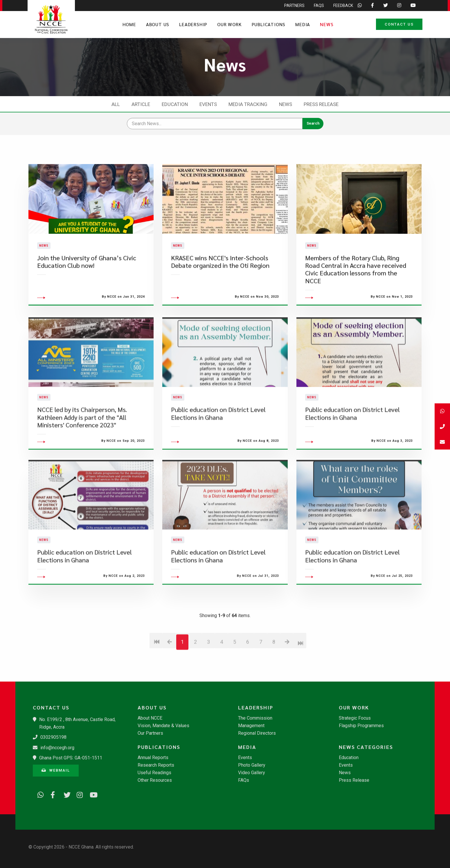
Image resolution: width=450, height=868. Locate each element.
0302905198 (53, 737)
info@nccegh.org (57, 748)
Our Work (229, 24)
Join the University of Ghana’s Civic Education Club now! (87, 277)
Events (208, 104)
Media (303, 24)
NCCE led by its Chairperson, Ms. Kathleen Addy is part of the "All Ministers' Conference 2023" (82, 448)
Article (141, 104)
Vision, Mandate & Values (163, 726)
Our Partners (150, 733)
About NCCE (150, 718)
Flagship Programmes (361, 726)
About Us (158, 24)
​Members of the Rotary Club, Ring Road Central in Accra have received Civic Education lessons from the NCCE (356, 285)
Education (175, 104)
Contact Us (399, 24)
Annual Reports (153, 758)
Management (251, 726)
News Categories (366, 747)
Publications (269, 24)
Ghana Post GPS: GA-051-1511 (71, 758)
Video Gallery (252, 773)
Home (129, 24)
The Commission (255, 718)
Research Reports (156, 765)
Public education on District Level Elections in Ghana (218, 444)
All (116, 104)
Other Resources (155, 780)
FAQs (244, 780)
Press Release (321, 104)
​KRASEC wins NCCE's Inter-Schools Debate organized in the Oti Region (220, 277)
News (327, 24)
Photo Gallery (252, 765)
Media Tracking (248, 104)
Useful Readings (154, 773)
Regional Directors (257, 733)
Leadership (193, 24)
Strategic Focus (355, 718)
